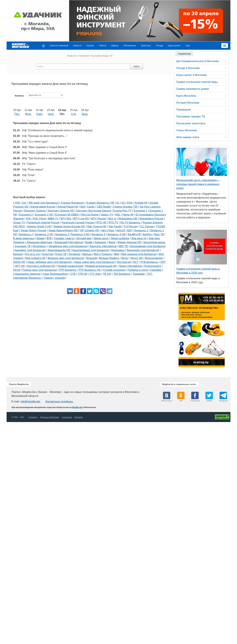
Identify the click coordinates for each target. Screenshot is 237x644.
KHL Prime (40, 219)
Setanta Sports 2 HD (39, 226)
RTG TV (113, 223)
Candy (91, 207)
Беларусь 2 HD (44, 234)
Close (36, 43)
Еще (188, 46)
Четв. (51, 114)
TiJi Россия (130, 226)
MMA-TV (53, 219)
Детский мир (84, 238)
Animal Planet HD (68, 207)
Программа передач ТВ (191, 116)
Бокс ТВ (159, 234)
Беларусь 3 (62, 234)
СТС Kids (95, 274)
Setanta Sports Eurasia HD (69, 226)
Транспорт (146, 46)
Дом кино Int (139, 238)
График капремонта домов (193, 89)
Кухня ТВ (61, 254)
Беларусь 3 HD (80, 234)
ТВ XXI (107, 274)
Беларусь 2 (26, 234)
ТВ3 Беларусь (122, 274)
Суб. (74, 114)
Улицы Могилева (187, 130)
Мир (116, 254)
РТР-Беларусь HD (90, 270)
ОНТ (163, 262)
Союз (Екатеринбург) (55, 274)
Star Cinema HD (97, 226)
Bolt (83, 207)
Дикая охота (101, 238)
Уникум (48, 278)
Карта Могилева (186, 96)
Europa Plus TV (122, 211)
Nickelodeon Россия (151, 219)
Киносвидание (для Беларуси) (91, 250)
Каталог (90, 46)
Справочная (84, 56)
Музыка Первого (109, 258)
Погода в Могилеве (188, 68)
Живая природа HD (129, 242)
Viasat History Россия (33, 230)
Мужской (91, 258)
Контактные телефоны (59, 402)
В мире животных (24, 238)
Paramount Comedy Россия (78, 223)
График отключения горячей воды (197, 82)
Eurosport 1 (140, 211)
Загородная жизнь (154, 242)
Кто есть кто (33, 254)
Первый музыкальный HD (101, 266)
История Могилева (188, 103)
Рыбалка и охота (138, 270)
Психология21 (152, 266)
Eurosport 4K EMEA (67, 215)
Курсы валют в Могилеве (192, 75)
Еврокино (100, 242)
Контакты (79, 417)
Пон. (17, 114)
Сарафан (156, 270)
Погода (160, 46)
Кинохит (18, 254)
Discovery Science (35, 211)
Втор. (28, 114)
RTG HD (101, 223)
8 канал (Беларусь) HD (100, 203)
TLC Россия (147, 226)
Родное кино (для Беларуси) (40, 270)
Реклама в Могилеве (50, 417)
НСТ (136, 262)
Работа (103, 46)
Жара (112, 242)
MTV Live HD (81, 219)
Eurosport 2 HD (44, 215)
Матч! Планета (103, 254)
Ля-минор (74, 254)
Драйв (89, 242)
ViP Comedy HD (89, 230)
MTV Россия (99, 219)
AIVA (130, 203)
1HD (17, 203)
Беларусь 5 (99, 234)
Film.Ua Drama (90, 215)
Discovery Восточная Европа (93, 211)
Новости (77, 46)
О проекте (33, 417)
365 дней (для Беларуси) (44, 203)
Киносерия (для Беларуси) (143, 250)
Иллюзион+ (40, 246)
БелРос (147, 234)
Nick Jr (112, 219)
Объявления (130, 46)
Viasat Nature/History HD (63, 230)
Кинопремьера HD (59, 250)
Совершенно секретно (27, 274)
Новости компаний (59, 46)
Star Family (115, 226)
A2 (123, 203)
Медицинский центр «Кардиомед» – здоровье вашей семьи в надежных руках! (198, 184)
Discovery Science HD (61, 211)
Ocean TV (19, 223)
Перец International (130, 266)
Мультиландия (154, 258)
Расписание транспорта (191, 123)
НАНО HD (19, 262)
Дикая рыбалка (120, 238)
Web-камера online (188, 137)
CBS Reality (104, 207)
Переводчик (184, 110)
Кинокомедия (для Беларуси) (148, 246)
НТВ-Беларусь (149, 262)
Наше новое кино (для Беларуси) (94, 262)
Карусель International (103, 246)
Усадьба (60, 278)
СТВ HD (83, 274)
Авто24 (121, 230)
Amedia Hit (141, 203)
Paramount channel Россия (43, 223)
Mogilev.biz (72, 56)
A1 (118, 203)
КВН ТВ (123, 246)
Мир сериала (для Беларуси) (139, 254)
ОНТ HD (20, 266)
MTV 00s (66, 219)
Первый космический (70, 266)
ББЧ (130, 230)
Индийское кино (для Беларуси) (68, 246)
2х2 (24, 203)
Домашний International (69, 242)
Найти (136, 67)
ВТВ (49, 238)
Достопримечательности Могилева (198, 61)
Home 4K (128, 215)
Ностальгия (124, 262)
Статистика (67, 417)
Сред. (40, 114)
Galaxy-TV (107, 215)
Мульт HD (137, 258)
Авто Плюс (108, 230)
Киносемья (118, 250)
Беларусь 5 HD (117, 234)
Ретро (17, 270)
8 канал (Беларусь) (73, 203)
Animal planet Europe (43, 207)
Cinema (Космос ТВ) (125, 207)
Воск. (85, 114)
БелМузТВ (134, 234)
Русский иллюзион (114, 270)
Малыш (87, 254)
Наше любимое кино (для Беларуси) (50, 262)
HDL (118, 215)
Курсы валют (174, 46)
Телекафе (139, 274)
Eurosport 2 (26, 215)
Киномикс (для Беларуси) (30, 250)
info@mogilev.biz (30, 402)
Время (41, 238)
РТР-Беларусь (68, 270)
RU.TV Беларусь (130, 223)
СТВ (73, 274)
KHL (29, 219)
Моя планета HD (35, 258)
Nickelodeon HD (128, 219)
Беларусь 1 (141, 230)
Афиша (115, 46)
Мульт (125, 258)
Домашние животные (39, 242)
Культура (48, 254)
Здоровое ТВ (23, 246)
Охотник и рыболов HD (41, 266)
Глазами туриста (64, 238)
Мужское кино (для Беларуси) (66, 258)
